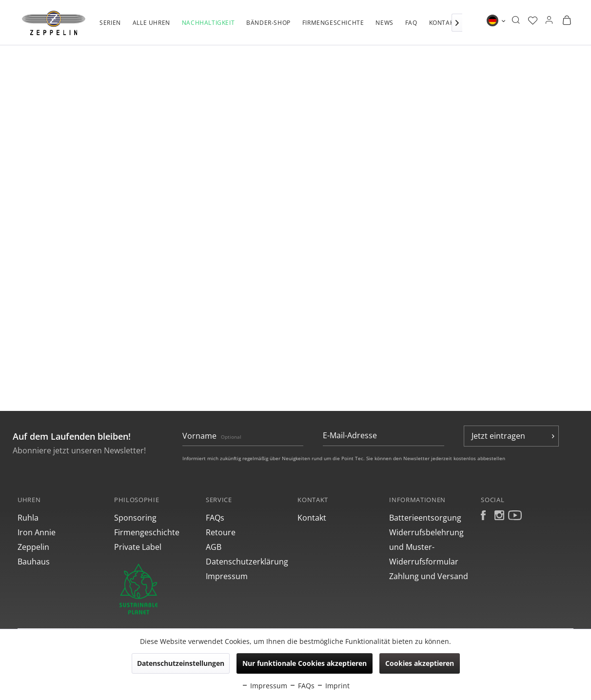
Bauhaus (34, 562)
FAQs (215, 518)
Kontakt (312, 518)
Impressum (227, 576)
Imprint (333, 686)
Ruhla (28, 518)
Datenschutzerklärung (247, 562)
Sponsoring (135, 518)
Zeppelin (33, 547)
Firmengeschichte (147, 532)
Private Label (138, 547)
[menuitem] (110, 28)
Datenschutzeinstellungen (181, 663)
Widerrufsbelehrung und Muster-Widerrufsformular (426, 547)
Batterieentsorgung (425, 518)
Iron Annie (37, 532)
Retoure (221, 532)
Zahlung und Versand (429, 576)
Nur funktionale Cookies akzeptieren (305, 663)
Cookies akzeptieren (420, 663)
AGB (214, 547)
